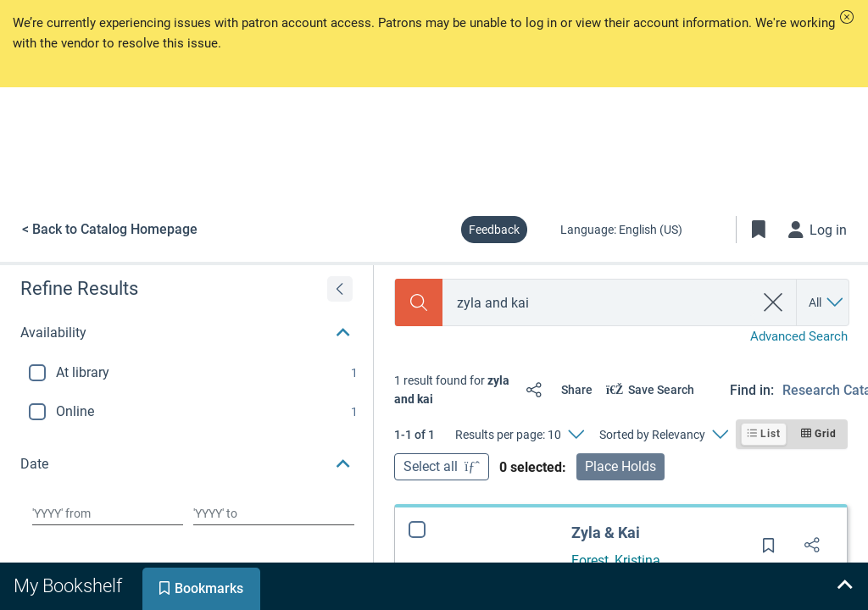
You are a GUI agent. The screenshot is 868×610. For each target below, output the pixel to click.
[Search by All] (827, 302)
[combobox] (598, 303)
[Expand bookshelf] (844, 586)
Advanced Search (799, 336)
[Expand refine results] (340, 289)
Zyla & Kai (606, 532)
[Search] (419, 302)
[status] (453, 390)
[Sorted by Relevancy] (663, 435)
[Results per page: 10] (519, 435)
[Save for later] (769, 551)
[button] (847, 17)
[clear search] (773, 302)
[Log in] (818, 230)
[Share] (556, 390)
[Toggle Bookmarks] (759, 230)
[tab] (70, 586)
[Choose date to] (274, 513)
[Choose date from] (108, 513)
